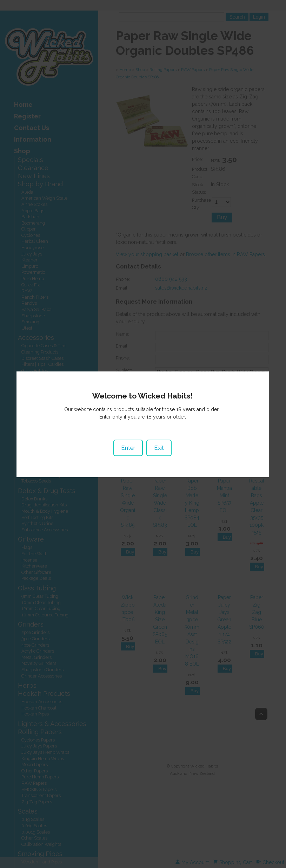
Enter (128, 448)
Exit (159, 448)
